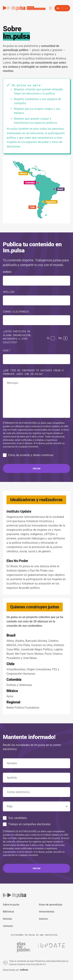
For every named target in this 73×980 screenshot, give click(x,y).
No (60, 338)
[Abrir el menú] (50, 8)
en (67, 8)
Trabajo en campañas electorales (29, 824)
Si (48, 338)
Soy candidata (17, 818)
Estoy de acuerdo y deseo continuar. (31, 455)
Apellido (9, 292)
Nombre (7, 272)
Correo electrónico (16, 312)
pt (62, 8)
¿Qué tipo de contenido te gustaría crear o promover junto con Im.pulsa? (33, 372)
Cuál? (6, 350)
